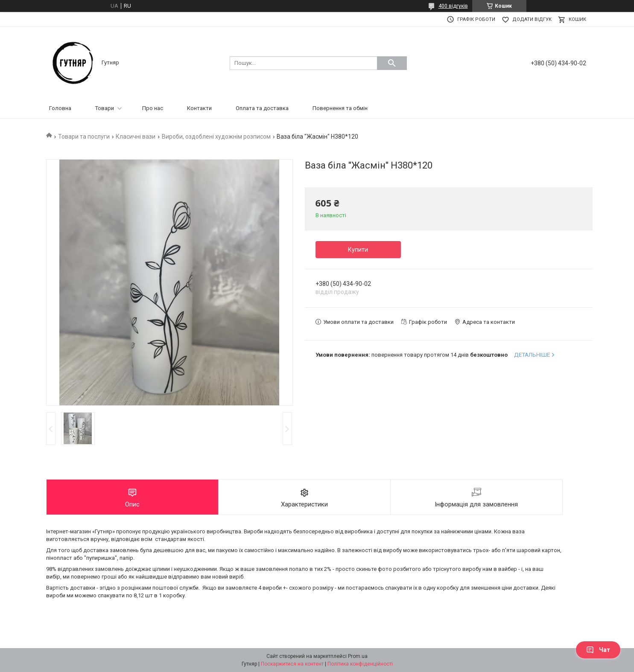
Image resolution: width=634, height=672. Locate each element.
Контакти (199, 108)
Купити (358, 250)
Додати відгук (532, 19)
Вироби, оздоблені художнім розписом (216, 137)
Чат (598, 650)
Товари (105, 108)
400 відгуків (453, 6)
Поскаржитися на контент (292, 664)
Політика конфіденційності (360, 664)
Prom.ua (358, 656)
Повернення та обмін (340, 108)
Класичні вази (136, 137)
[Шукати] (392, 63)
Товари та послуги (84, 137)
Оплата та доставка (262, 108)
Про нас (153, 108)
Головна (60, 108)
